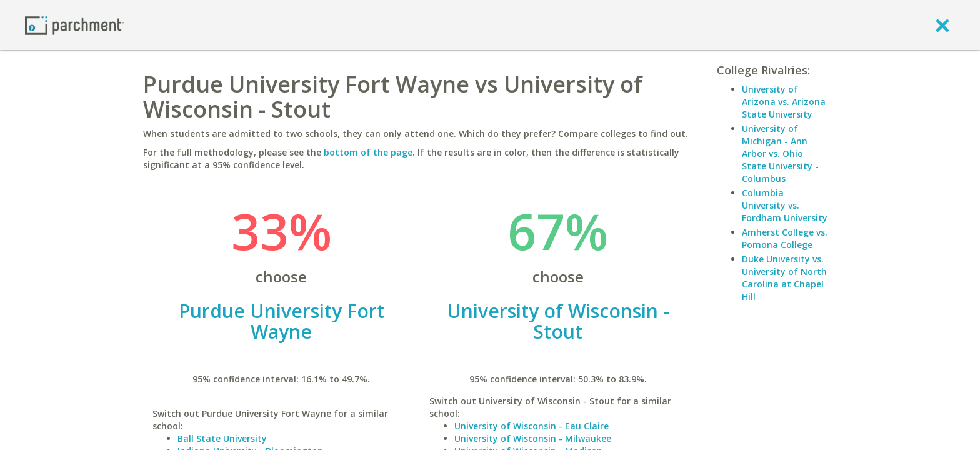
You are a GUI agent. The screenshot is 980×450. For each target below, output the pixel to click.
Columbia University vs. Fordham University (785, 205)
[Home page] (74, 25)
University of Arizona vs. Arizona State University (784, 102)
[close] (942, 25)
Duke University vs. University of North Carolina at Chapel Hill (784, 278)
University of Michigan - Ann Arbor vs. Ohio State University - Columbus (780, 153)
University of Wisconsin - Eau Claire (532, 426)
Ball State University (222, 438)
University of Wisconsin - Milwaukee (533, 438)
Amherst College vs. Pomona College (785, 238)
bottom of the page (368, 152)
